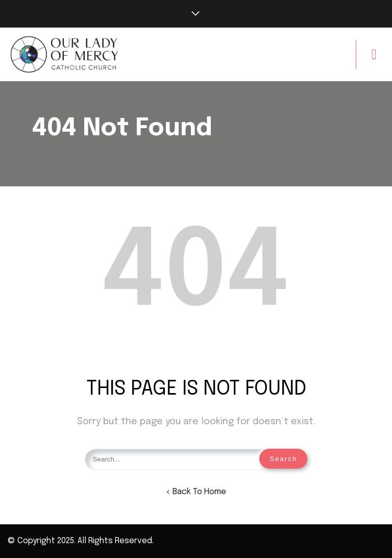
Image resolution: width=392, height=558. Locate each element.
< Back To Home (196, 492)
